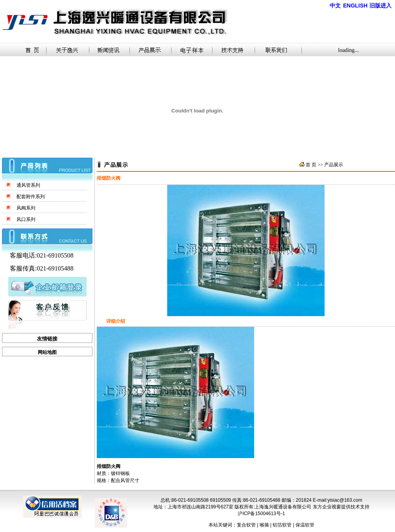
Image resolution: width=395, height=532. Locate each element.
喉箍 (264, 525)
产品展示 (334, 165)
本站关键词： (223, 525)
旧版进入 (380, 6)
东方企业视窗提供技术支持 (341, 507)
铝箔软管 (282, 525)
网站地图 (47, 352)
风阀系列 (26, 208)
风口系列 (26, 219)
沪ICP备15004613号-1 (261, 514)
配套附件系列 (31, 197)
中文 (335, 6)
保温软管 (305, 525)
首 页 (311, 165)
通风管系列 (28, 185)
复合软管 (246, 525)
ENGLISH (355, 6)
